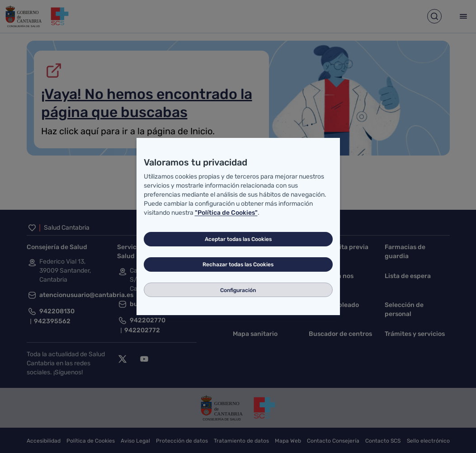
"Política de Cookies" (226, 213)
